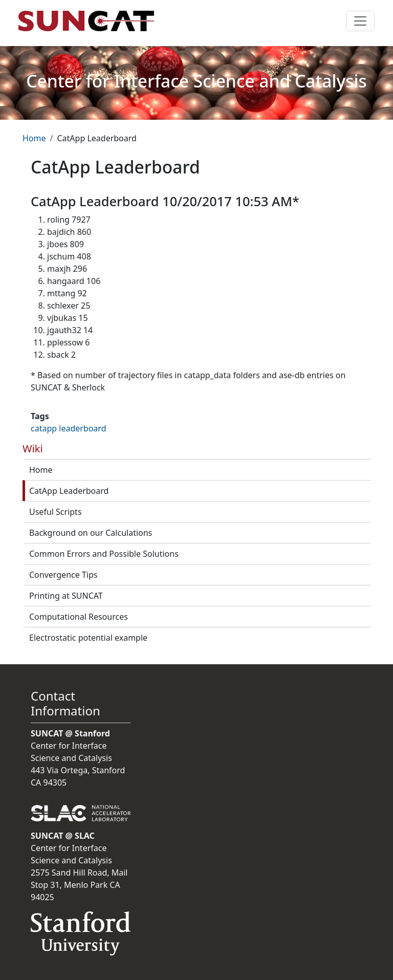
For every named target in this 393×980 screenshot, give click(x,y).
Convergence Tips (63, 575)
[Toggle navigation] (360, 21)
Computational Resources (79, 617)
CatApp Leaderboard (69, 491)
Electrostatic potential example (88, 638)
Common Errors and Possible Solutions (104, 554)
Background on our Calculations (91, 533)
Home (34, 138)
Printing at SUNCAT (66, 596)
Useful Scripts (56, 512)
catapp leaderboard (68, 428)
